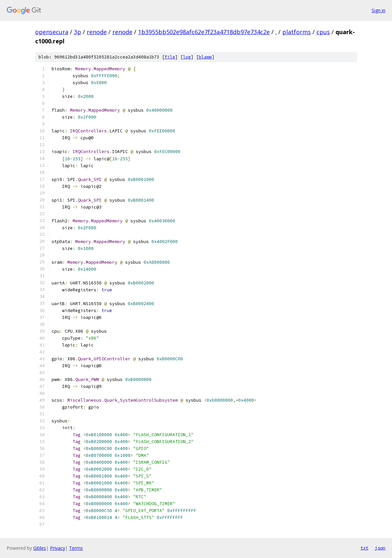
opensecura (52, 32)
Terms (76, 548)
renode (97, 32)
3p (78, 32)
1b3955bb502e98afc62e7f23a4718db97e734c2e (204, 32)
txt (364, 548)
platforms (297, 32)
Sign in (379, 10)
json (380, 548)
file (170, 57)
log (187, 57)
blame (205, 57)
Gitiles (40, 548)
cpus (323, 32)
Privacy (58, 548)
